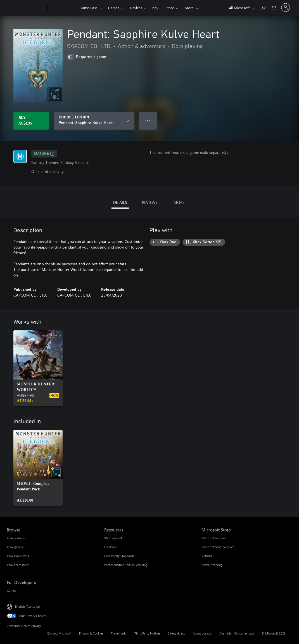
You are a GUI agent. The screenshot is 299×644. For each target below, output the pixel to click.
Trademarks (119, 633)
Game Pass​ (89, 8)
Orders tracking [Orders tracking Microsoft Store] (212, 565)
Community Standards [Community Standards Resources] (119, 556)
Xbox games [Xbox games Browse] (15, 547)
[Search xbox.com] (263, 7)
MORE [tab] (179, 202)
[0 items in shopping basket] (274, 7)
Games (114, 8)
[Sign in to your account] (286, 8)
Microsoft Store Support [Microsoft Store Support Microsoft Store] (218, 547)
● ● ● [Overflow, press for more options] (148, 121)
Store (170, 8)
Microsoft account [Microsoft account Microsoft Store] (214, 538)
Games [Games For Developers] (11, 591)
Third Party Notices (147, 633)
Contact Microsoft (59, 633)
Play (155, 8)
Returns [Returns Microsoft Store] (207, 556)
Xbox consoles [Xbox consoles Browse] (16, 538)
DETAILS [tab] (120, 202)
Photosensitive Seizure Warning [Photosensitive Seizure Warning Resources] (126, 565)
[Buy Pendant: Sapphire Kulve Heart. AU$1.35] (31, 121)
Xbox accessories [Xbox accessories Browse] (18, 565)
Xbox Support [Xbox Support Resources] (113, 538)
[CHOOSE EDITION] (94, 121)
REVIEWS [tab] (150, 202)
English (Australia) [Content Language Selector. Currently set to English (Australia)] (27, 606)
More (189, 8)
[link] (38, 368)
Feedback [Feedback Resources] (111, 547)
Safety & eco (177, 633)
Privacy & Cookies (91, 633)
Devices (136, 8)
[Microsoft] (26, 8)
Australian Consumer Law (237, 633)
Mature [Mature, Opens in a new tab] (44, 154)
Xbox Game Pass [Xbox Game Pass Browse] (18, 556)
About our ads (202, 633)
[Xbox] (63, 8)
